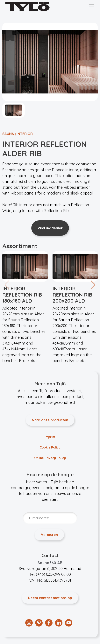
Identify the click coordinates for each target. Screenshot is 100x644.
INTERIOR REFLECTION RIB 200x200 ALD (72, 295)
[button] (93, 285)
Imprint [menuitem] (50, 437)
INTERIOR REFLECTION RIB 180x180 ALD (22, 295)
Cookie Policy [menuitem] (50, 447)
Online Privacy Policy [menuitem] (50, 458)
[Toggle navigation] (92, 6)
